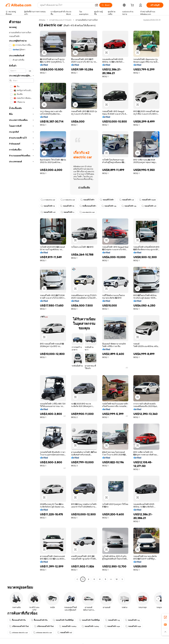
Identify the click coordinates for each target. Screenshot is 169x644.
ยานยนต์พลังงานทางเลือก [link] (87, 20)
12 (117, 579)
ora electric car (87, 212)
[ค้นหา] (106, 5)
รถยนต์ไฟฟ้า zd (127, 200)
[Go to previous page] (77, 579)
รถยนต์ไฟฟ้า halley (68, 626)
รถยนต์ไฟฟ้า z (67, 212)
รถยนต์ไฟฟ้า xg (112, 620)
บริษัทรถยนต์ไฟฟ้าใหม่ (19, 626)
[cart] (133, 6)
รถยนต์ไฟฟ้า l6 (48, 206)
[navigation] (21, 300)
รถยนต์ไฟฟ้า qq (109, 206)
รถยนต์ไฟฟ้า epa (112, 626)
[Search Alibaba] (66, 5)
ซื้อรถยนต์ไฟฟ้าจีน (17, 620)
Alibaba (42, 20)
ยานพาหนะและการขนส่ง (60, 20)
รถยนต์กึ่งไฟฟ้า (87, 200)
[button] (96, 5)
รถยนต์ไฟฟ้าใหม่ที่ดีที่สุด (63, 620)
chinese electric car (19, 633)
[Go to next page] (122, 579)
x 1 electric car (48, 200)
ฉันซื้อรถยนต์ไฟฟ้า (88, 206)
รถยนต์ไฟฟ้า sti (65, 633)
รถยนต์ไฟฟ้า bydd (147, 200)
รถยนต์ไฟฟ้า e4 (149, 206)
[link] (165, 617)
